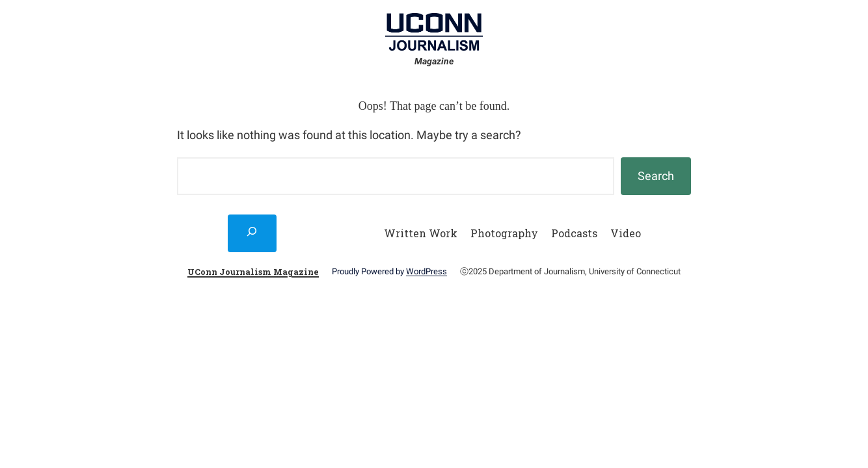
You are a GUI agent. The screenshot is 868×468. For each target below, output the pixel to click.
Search (656, 176)
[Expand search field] (252, 233)
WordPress (427, 271)
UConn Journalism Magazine (253, 272)
